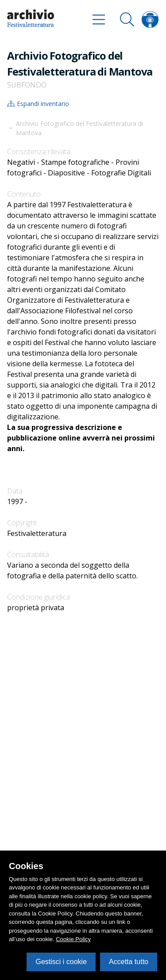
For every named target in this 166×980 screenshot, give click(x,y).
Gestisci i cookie (61, 962)
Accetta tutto (129, 962)
